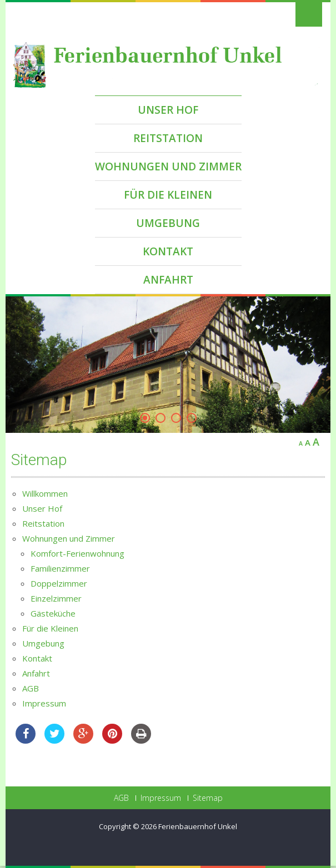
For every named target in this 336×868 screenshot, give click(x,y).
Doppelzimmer (59, 583)
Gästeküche (53, 613)
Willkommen (45, 493)
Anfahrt (168, 280)
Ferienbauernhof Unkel (198, 826)
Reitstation (168, 138)
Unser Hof (168, 110)
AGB (31, 688)
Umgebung (168, 223)
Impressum (44, 703)
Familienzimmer (60, 568)
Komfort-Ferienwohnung (77, 553)
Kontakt (168, 251)
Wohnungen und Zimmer (168, 166)
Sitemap (208, 798)
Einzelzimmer (56, 598)
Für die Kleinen (168, 195)
